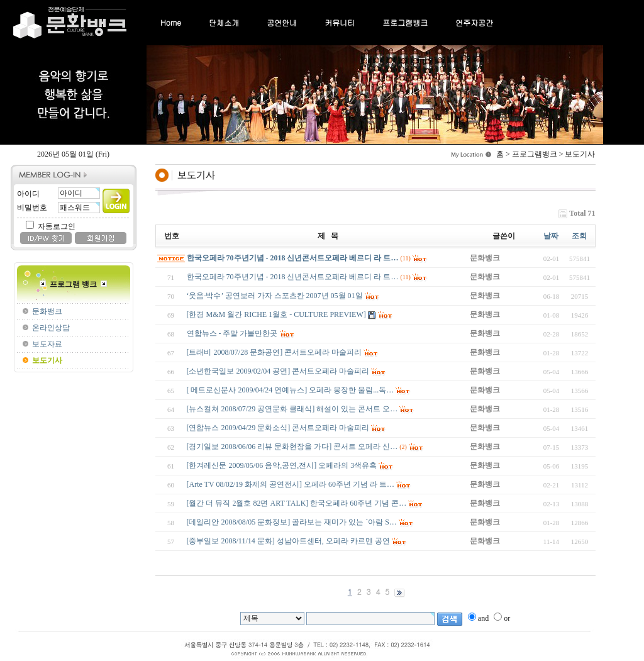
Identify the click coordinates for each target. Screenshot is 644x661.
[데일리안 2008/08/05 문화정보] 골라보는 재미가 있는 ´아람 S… (292, 522)
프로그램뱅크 (405, 22)
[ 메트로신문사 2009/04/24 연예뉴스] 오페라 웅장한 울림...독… (291, 390)
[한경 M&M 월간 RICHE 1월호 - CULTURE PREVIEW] (276, 314)
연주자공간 (474, 22)
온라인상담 (51, 328)
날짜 (551, 236)
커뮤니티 (340, 22)
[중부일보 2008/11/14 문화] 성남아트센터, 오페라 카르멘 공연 (288, 541)
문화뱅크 (47, 311)
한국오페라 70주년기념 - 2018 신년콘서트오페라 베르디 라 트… (293, 258)
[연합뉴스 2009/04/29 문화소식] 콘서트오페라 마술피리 (278, 428)
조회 (579, 236)
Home (171, 22)
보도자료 (47, 344)
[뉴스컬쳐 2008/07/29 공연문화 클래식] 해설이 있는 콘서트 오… (292, 409)
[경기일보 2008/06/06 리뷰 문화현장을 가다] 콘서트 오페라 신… (292, 447)
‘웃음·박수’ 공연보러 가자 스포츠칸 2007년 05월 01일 (275, 296)
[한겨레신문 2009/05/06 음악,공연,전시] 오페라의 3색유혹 (282, 465)
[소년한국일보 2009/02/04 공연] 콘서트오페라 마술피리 (278, 371)
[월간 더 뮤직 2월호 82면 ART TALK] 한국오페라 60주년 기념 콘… (297, 503)
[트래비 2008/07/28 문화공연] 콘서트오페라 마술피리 (275, 352)
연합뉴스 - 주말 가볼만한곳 (232, 333)
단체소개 (224, 22)
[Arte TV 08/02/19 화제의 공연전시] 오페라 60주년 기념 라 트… (291, 484)
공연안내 (282, 22)
